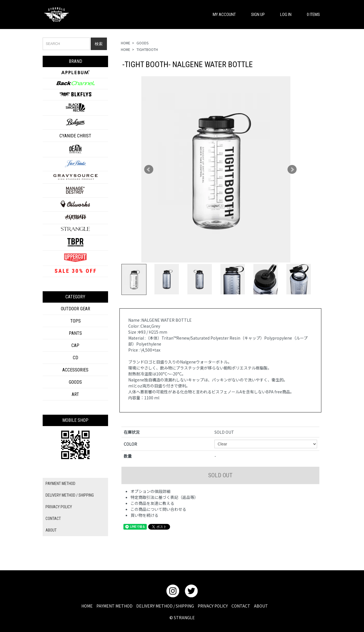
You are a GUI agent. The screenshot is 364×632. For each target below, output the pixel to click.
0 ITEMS (311, 15)
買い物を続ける (144, 515)
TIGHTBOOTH (147, 49)
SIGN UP (255, 15)
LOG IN (283, 15)
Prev (149, 170)
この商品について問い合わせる (158, 509)
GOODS (142, 43)
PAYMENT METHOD (60, 484)
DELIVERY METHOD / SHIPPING (70, 495)
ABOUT (51, 530)
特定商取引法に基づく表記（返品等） (164, 497)
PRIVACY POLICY (59, 507)
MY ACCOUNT (222, 15)
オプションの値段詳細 (150, 491)
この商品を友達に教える (152, 503)
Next (292, 170)
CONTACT (53, 519)
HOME (126, 43)
